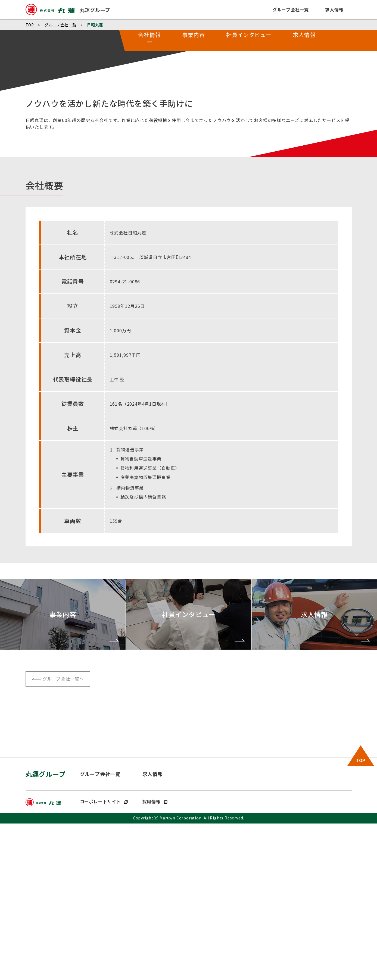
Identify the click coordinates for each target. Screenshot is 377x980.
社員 (249, 190)
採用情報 (155, 958)
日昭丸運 (95, 25)
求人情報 (304, 190)
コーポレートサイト (104, 958)
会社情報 (149, 190)
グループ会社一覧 (60, 25)
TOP (30, 25)
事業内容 (194, 190)
